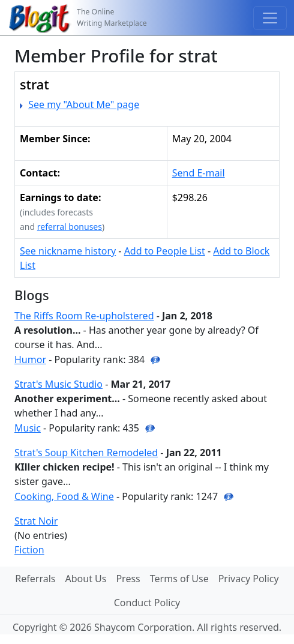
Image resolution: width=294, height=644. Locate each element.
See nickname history (68, 251)
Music (28, 428)
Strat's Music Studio (58, 384)
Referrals (35, 579)
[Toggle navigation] (270, 18)
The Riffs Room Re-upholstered (84, 316)
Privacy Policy (249, 579)
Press (128, 579)
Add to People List (165, 251)
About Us (86, 579)
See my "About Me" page (84, 104)
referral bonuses (70, 227)
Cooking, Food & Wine (64, 496)
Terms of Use (179, 579)
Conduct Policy (147, 603)
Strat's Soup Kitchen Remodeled (86, 453)
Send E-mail (199, 173)
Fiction (29, 550)
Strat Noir (36, 521)
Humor (30, 360)
